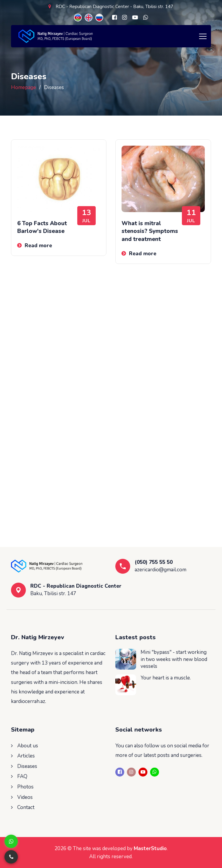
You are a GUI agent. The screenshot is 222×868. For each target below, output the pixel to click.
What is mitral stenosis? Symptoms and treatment (150, 231)
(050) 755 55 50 (154, 562)
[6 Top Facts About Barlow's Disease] (59, 179)
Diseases (27, 766)
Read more (38, 246)
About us (28, 746)
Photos (25, 787)
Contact (26, 807)
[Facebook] (114, 18)
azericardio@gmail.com (160, 570)
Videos (25, 797)
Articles (26, 756)
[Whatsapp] (146, 18)
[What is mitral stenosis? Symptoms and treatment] (163, 179)
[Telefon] (11, 857)
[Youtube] (135, 18)
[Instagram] (125, 18)
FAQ (22, 776)
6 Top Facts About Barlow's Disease (42, 227)
